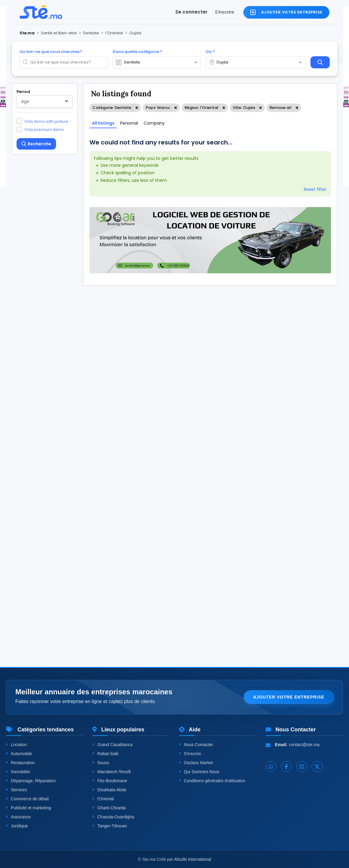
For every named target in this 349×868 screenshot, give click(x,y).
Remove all (280, 108)
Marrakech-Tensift (112, 772)
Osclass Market (196, 763)
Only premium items (44, 129)
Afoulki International (193, 859)
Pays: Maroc (158, 108)
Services (17, 790)
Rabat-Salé (105, 754)
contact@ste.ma (304, 745)
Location (16, 745)
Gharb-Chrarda (109, 808)
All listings (103, 123)
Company (154, 123)
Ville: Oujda (244, 108)
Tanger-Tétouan (110, 826)
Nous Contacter (196, 745)
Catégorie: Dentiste (112, 108)
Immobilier (18, 772)
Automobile (19, 754)
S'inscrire (225, 12)
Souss (101, 763)
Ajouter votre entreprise (289, 697)
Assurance (18, 817)
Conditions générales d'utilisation (212, 781)
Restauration (20, 763)
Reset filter (315, 189)
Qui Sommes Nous (199, 772)
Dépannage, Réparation (31, 781)
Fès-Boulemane (110, 781)
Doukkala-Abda (109, 790)
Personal (129, 123)
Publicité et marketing (29, 808)
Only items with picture (46, 121)
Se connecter (191, 12)
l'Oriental (103, 799)
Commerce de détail (27, 799)
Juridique (17, 826)
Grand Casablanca (112, 745)
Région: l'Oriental (201, 108)
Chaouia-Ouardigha (113, 817)
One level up (37, 625)
